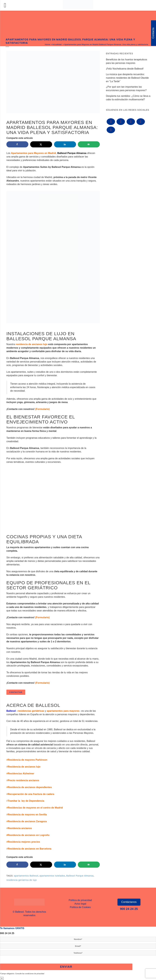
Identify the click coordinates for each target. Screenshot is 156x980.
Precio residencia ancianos (23, 780)
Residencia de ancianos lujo (24, 767)
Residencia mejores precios (24, 842)
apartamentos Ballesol (26, 876)
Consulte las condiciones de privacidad (30, 974)
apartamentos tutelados (52, 876)
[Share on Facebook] (17, 144)
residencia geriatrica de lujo (22, 880)
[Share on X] (41, 144)
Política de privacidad (80, 900)
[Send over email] (89, 144)
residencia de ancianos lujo (31, 344)
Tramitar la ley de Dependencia (26, 801)
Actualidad (57, 44)
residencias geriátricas (31, 711)
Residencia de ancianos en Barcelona (30, 849)
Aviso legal (80, 904)
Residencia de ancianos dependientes (30, 787)
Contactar (16, 692)
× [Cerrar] (2, 978)
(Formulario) (42, 409)
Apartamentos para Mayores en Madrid (33, 153)
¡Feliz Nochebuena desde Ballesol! (125, 69)
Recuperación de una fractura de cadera (31, 794)
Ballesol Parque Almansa (80, 876)
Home (47, 44)
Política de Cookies (80, 907)
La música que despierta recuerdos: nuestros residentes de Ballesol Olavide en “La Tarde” (127, 78)
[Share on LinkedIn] (65, 144)
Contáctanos (129, 902)
